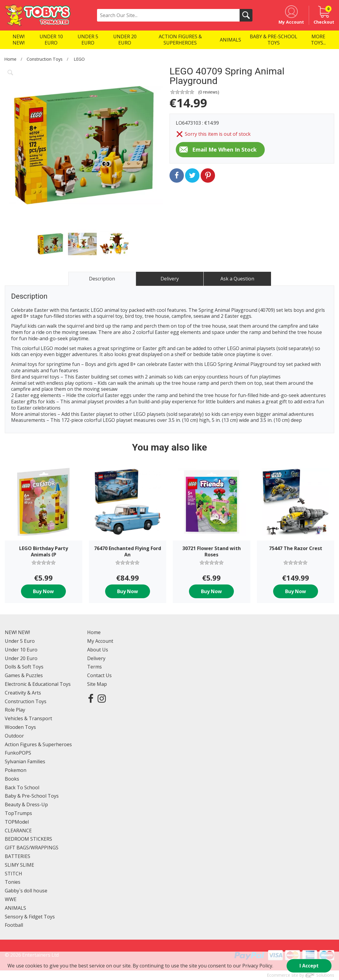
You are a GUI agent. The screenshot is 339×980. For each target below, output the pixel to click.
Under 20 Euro (21, 658)
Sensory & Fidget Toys (30, 917)
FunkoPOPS (18, 753)
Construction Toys (45, 59)
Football (14, 925)
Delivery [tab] (170, 279)
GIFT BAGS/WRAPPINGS (32, 848)
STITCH (13, 874)
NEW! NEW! (17, 632)
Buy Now (43, 591)
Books (12, 779)
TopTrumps (18, 813)
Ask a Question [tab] (237, 279)
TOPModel (17, 822)
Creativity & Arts (23, 693)
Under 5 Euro (20, 641)
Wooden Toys (20, 727)
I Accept (309, 966)
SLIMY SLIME (19, 865)
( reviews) (209, 92)
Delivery (96, 658)
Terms (94, 667)
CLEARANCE (18, 831)
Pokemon (16, 770)
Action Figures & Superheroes (38, 744)
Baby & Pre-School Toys (32, 796)
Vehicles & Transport (28, 718)
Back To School (22, 787)
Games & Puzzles (24, 675)
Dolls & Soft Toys (24, 667)
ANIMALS (15, 908)
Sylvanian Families (25, 761)
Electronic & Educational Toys (38, 684)
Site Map (97, 684)
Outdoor (14, 736)
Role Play (15, 710)
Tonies (13, 882)
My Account (100, 641)
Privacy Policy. (258, 966)
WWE (11, 899)
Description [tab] (102, 279)
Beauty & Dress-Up (26, 805)
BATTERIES (18, 856)
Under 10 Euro (21, 650)
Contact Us (99, 675)
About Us (98, 650)
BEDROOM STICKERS (28, 839)
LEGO (79, 59)
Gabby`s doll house (26, 891)
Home (10, 59)
